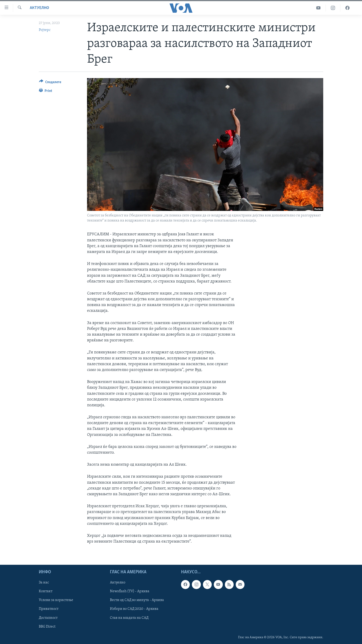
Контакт (46, 592)
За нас (44, 583)
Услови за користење (56, 600)
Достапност (48, 618)
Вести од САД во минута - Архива (137, 600)
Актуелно (39, 8)
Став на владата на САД (129, 618)
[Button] (50, 83)
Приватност (49, 609)
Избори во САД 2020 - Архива (134, 609)
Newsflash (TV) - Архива (130, 592)
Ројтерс (45, 30)
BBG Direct (47, 627)
